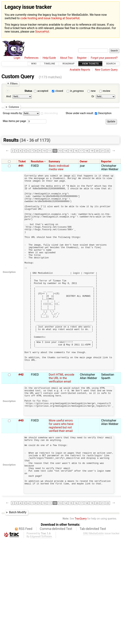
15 (71, 151)
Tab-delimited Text (93, 589)
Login (17, 58)
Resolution (37, 162)
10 (44, 151)
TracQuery (81, 578)
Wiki (34, 64)
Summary (54, 162)
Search (111, 64)
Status (28, 91)
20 (97, 151)
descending (51, 113)
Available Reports (80, 70)
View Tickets (90, 64)
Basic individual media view (59, 167)
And (9, 97)
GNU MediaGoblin (93, 593)
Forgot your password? (104, 58)
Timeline (50, 64)
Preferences (31, 58)
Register (82, 58)
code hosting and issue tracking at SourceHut (50, 18)
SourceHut (42, 32)
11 (50, 151)
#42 (21, 416)
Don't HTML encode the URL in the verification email (62, 420)
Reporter (106, 162)
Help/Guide (49, 58)
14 (65, 151)
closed (59, 91)
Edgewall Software (41, 596)
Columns (14, 107)
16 (76, 151)
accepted (43, 91)
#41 (21, 166)
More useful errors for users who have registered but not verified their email (61, 473)
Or (93, 97)
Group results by (12, 113)
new (93, 91)
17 (81, 151)
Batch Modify (18, 572)
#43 (21, 468)
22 (108, 151)
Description (103, 113)
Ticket (22, 162)
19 (92, 151)
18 (87, 151)
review (106, 91)
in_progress (77, 91)
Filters (14, 84)
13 (60, 151)
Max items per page (14, 121)
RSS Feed (25, 589)
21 (102, 151)
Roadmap (69, 64)
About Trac (67, 58)
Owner (84, 162)
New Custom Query (106, 70)
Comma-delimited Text (56, 589)
